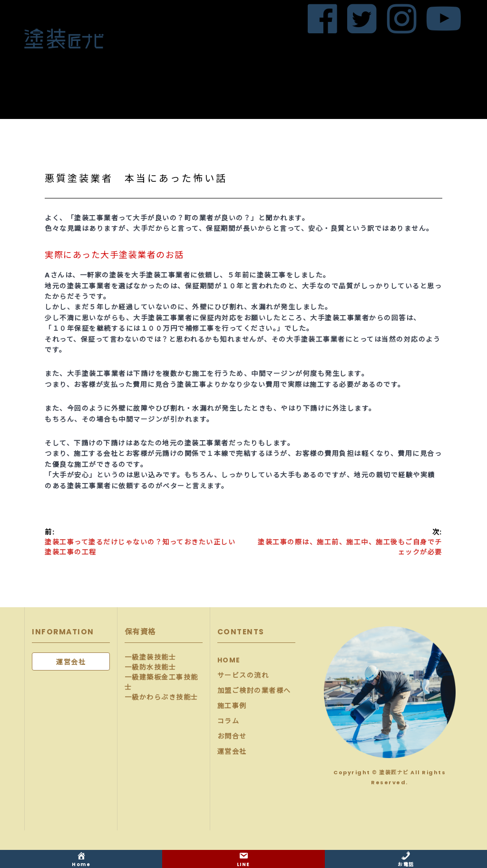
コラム (229, 721)
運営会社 (232, 751)
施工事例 (232, 706)
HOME (229, 660)
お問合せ (232, 736)
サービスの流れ (243, 675)
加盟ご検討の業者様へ (254, 690)
